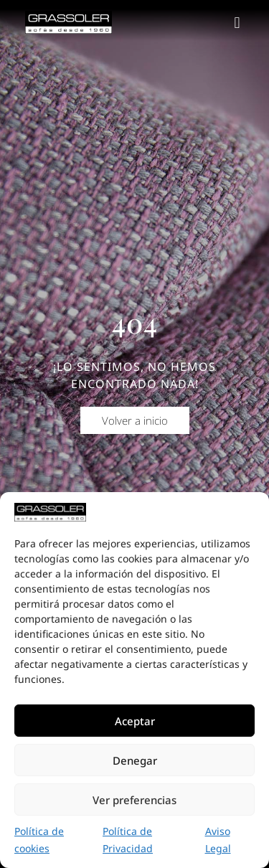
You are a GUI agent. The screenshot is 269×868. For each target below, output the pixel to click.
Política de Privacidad (128, 840)
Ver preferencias (134, 800)
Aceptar (135, 721)
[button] (237, 23)
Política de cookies (39, 840)
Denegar (135, 760)
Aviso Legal (218, 840)
